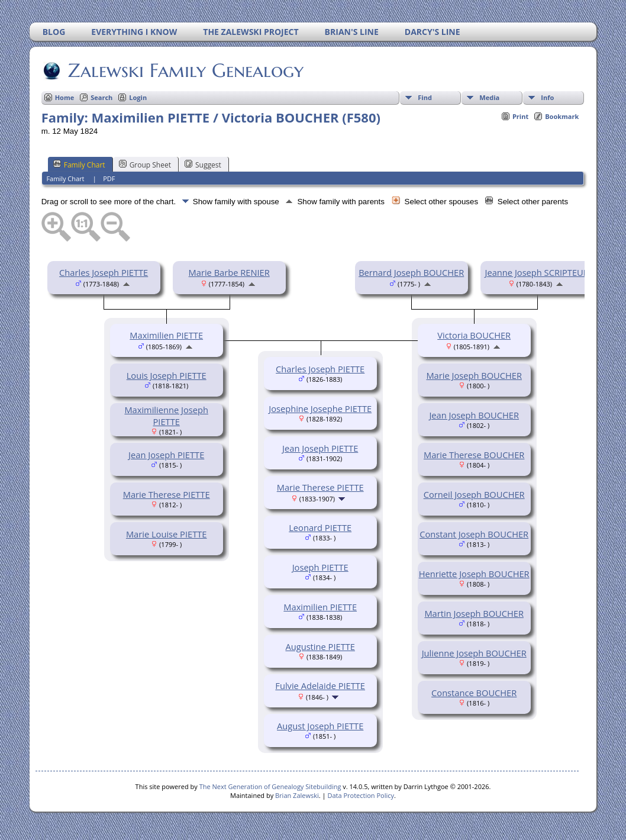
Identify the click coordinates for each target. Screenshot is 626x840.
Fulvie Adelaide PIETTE (320, 685)
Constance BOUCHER (474, 693)
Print (520, 116)
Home (65, 97)
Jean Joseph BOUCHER (474, 415)
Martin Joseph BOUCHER (474, 613)
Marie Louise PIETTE (167, 534)
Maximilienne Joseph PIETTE (166, 416)
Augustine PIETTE (320, 646)
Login (138, 97)
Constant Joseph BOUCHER (474, 534)
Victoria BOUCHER (474, 335)
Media (489, 97)
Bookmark (562, 116)
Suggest (203, 165)
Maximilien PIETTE (166, 335)
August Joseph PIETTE (320, 726)
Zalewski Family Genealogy (185, 70)
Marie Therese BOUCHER (474, 455)
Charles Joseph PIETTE (104, 272)
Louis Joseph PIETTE (167, 375)
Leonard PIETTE (320, 527)
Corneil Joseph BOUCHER (474, 494)
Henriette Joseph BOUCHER (474, 574)
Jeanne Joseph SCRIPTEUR (537, 272)
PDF (109, 178)
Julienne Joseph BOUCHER (474, 653)
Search (101, 97)
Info (547, 97)
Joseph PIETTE (320, 567)
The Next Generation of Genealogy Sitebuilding (270, 786)
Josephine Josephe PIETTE (320, 408)
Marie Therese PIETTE (167, 494)
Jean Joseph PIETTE (166, 455)
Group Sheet (145, 165)
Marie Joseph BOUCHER (474, 375)
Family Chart (79, 165)
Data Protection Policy (361, 795)
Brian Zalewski (297, 795)
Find (425, 97)
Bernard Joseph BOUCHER (411, 272)
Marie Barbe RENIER (229, 272)
